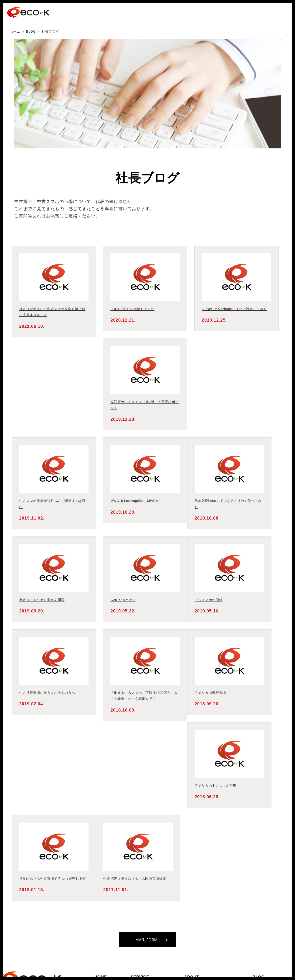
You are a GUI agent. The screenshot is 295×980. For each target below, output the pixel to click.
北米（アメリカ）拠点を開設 (43, 600)
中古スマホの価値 (209, 600)
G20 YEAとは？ (124, 600)
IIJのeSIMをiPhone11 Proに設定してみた (236, 309)
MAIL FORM (152, 946)
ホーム (15, 31)
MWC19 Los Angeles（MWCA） (138, 501)
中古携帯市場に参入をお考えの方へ (49, 693)
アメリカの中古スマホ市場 (217, 786)
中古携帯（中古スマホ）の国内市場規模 (136, 878)
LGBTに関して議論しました (134, 309)
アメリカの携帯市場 (211, 693)
